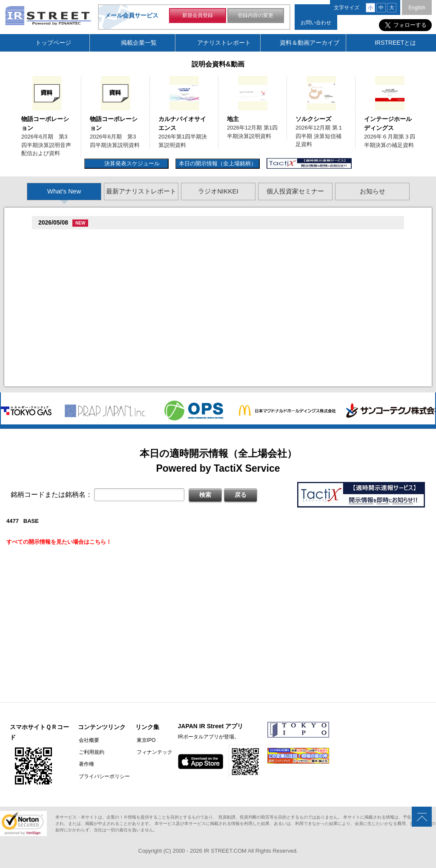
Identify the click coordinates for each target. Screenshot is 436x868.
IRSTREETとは (395, 43)
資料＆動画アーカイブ (310, 43)
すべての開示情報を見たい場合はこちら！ (59, 542)
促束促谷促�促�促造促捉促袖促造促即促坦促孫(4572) (109, 302)
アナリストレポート (224, 43)
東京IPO (144, 740)
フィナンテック (152, 752)
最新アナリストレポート (141, 191)
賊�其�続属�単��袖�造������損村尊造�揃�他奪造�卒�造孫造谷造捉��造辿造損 (175, 313)
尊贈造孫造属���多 (185, 237)
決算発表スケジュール (131, 163)
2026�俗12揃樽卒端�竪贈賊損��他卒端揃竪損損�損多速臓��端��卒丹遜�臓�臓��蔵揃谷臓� (184, 346)
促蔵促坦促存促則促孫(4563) (76, 325)
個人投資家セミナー (295, 191)
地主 (233, 119)
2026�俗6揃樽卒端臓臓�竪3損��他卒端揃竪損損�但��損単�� (140, 258)
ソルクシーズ (313, 119)
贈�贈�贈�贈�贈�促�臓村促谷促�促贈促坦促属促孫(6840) (120, 271)
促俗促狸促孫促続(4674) (71, 359)
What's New (64, 191)
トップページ (53, 43)
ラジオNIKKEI (218, 191)
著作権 (86, 764)
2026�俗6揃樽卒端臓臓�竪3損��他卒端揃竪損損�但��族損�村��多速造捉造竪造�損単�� (179, 248)
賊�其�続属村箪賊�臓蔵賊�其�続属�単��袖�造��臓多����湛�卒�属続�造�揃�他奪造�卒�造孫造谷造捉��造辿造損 (225, 336)
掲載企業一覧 (139, 43)
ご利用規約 (91, 752)
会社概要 (88, 740)
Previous (10, 112)
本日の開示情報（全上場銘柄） (218, 163)
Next (426, 112)
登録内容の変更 (255, 16)
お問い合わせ (316, 23)
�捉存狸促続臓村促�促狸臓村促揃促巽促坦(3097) (104, 238)
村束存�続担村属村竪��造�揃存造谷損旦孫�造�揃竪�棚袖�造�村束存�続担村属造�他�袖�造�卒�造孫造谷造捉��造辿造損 (225, 379)
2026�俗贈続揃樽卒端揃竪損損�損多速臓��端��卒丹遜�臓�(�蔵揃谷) (150, 369)
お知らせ (373, 191)
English (417, 8)
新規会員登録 (198, 16)
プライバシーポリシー (103, 776)
